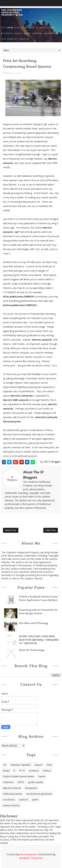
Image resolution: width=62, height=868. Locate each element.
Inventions (34, 771)
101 (5, 765)
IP (14, 771)
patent (35, 800)
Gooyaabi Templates (31, 858)
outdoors (23, 800)
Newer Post (11, 530)
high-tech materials (12, 788)
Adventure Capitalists (21, 765)
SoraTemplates (28, 854)
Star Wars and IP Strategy (33, 623)
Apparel (39, 765)
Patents (42, 776)
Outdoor (47, 771)
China (49, 765)
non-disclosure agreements (39, 794)
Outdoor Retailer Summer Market (19, 776)
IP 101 (22, 771)
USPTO (21, 782)
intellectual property (12, 794)
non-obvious (9, 800)
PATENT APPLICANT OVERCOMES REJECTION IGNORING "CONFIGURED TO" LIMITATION (39, 640)
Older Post (51, 530)
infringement (31, 788)
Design (6, 771)
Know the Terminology (31, 650)
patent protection (11, 805)
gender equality (35, 782)
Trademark (8, 782)
